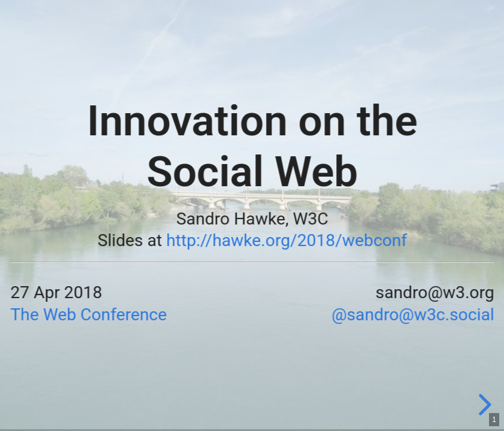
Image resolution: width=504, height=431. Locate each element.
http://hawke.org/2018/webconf (286, 241)
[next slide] (483, 405)
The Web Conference (88, 314)
